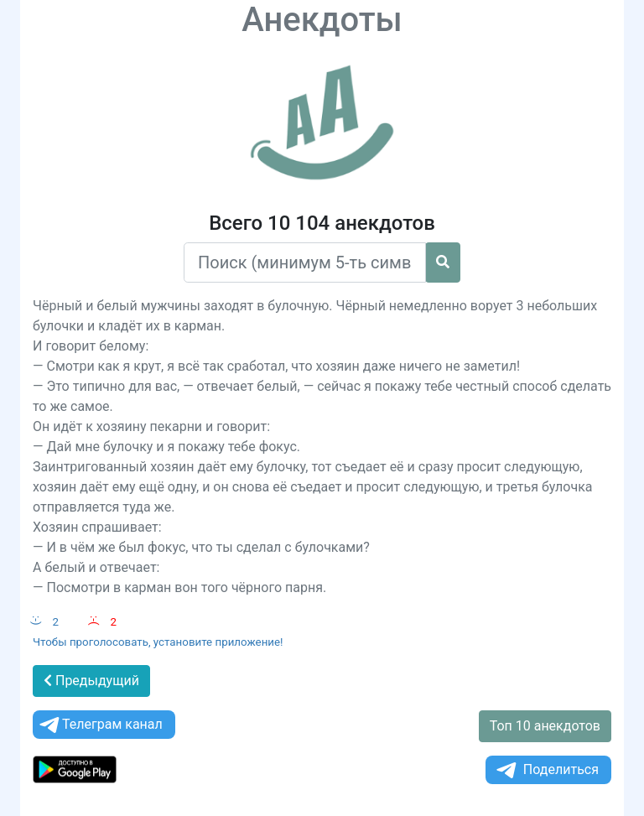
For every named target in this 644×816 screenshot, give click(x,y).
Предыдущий (91, 681)
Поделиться (546, 770)
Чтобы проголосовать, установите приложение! (158, 642)
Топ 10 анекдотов (545, 726)
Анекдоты (322, 20)
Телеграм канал (100, 725)
